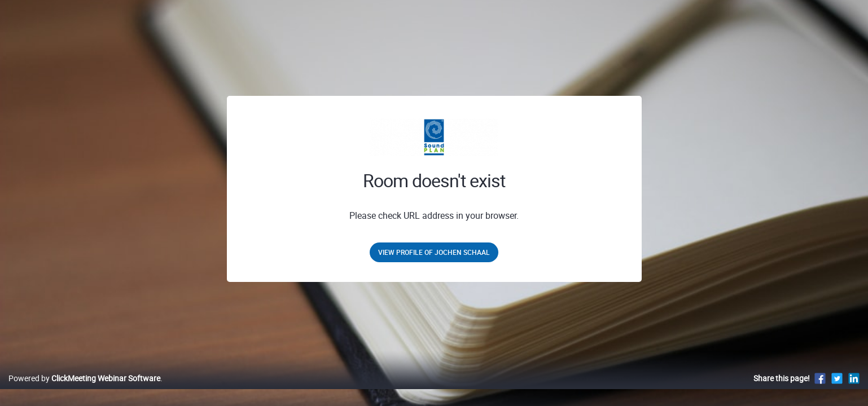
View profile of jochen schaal (434, 252)
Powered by (84, 390)
